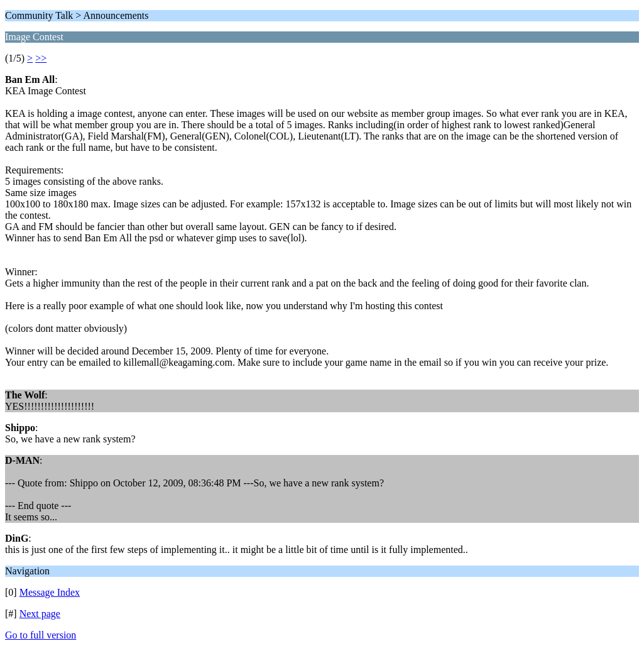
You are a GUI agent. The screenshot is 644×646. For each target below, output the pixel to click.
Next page (40, 614)
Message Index (50, 592)
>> (41, 58)
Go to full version (41, 635)
